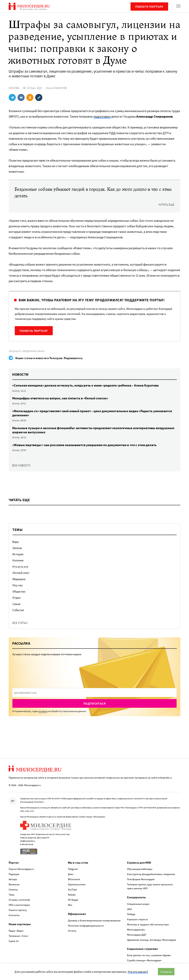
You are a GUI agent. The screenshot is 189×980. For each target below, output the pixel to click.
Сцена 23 (13, 941)
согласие (43, 711)
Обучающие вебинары (140, 869)
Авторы (13, 879)
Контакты (14, 915)
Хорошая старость (137, 919)
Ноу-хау (18, 585)
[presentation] (94, 693)
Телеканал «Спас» (19, 936)
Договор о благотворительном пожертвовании (94, 920)
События (18, 610)
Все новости (21, 465)
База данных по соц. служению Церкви (149, 955)
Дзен (71, 874)
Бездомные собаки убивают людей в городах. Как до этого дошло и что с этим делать (93, 193)
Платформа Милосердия (141, 879)
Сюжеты (13, 889)
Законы (17, 548)
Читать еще (166, 205)
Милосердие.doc (136, 929)
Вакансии (14, 884)
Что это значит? (138, 972)
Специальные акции (138, 904)
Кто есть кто (20, 567)
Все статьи (20, 623)
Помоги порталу (149, 7)
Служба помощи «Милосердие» (144, 960)
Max (70, 905)
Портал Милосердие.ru (21, 869)
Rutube (72, 894)
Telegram (73, 869)
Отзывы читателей (19, 900)
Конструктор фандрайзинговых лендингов (151, 874)
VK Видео (73, 900)
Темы (12, 894)
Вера (16, 542)
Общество (19, 591)
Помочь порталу (34, 331)
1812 (129, 909)
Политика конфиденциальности (86, 925)
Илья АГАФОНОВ (56, 88)
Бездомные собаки (34, 351)
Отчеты (72, 931)
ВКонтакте (74, 879)
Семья (16, 604)
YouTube (72, 889)
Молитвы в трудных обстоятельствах (148, 924)
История (18, 554)
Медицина (19, 579)
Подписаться (95, 703)
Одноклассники (77, 884)
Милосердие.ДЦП (137, 935)
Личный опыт (21, 573)
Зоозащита (15, 351)
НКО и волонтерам (19, 905)
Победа (131, 914)
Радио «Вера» (16, 931)
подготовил (102, 116)
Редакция (14, 874)
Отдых (17, 598)
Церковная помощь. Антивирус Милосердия (151, 940)
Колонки (18, 560)
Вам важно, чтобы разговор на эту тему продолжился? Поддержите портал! (92, 300)
